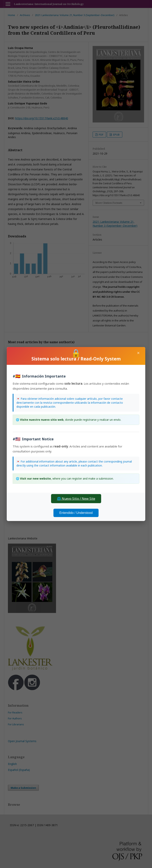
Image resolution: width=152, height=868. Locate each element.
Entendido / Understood (76, 513)
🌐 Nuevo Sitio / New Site (76, 499)
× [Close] (138, 353)
